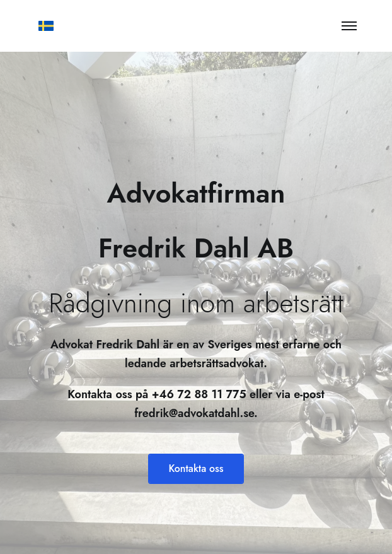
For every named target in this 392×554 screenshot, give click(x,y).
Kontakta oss (196, 469)
